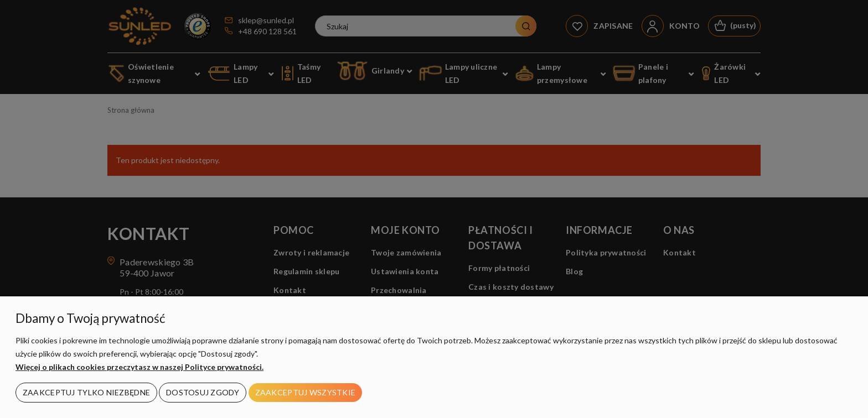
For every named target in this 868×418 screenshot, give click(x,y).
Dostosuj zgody (203, 392)
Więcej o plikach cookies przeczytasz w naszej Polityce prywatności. (139, 367)
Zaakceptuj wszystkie (306, 392)
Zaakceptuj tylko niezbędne (86, 392)
